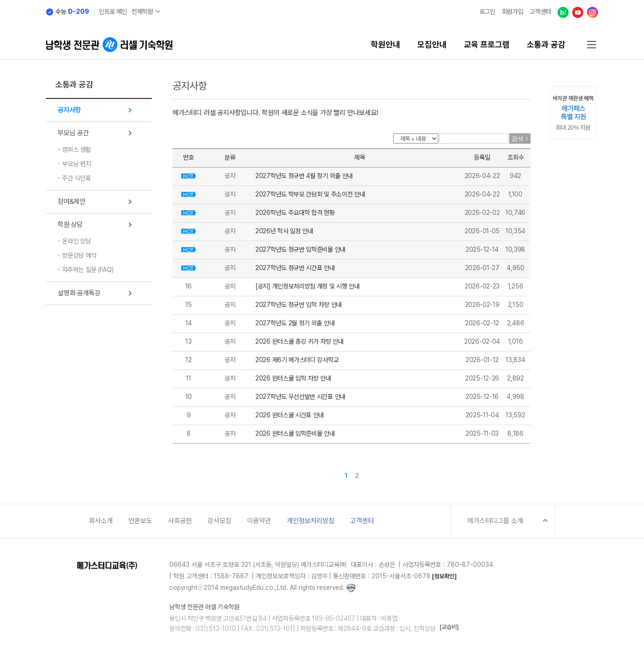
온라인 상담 (77, 241)
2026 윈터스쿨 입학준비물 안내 (295, 433)
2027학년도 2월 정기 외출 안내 (295, 323)
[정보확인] (444, 576)
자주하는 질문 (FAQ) (88, 270)
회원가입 (513, 12)
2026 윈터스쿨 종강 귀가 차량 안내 (299, 341)
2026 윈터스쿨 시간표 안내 (290, 415)
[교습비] (449, 627)
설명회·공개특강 (79, 293)
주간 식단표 (77, 178)
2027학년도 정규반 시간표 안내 (295, 268)
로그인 (487, 12)
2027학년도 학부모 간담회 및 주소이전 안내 (310, 194)
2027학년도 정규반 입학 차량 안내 (299, 305)
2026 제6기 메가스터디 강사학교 (297, 360)
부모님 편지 (77, 164)
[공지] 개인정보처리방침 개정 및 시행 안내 (308, 286)
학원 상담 (70, 225)
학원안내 (385, 45)
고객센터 (540, 12)
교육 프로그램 (487, 45)
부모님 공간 (73, 133)
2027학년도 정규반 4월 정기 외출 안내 (304, 176)
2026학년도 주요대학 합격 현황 (295, 213)
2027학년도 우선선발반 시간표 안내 (300, 397)
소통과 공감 (546, 45)
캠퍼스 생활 (77, 150)
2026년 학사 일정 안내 (284, 231)
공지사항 (69, 110)
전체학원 (142, 12)
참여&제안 (72, 202)
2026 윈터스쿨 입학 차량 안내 (293, 378)
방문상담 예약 (79, 255)
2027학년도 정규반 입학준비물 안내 (300, 249)
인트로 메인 (113, 12)
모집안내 (432, 45)
